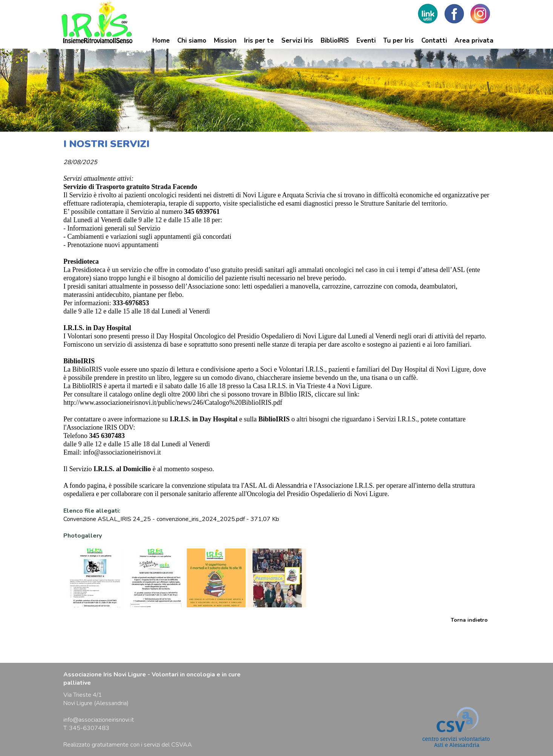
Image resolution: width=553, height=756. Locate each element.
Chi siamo (192, 41)
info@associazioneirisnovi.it (122, 452)
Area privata (474, 41)
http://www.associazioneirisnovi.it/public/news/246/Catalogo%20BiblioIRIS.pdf (173, 403)
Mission (225, 41)
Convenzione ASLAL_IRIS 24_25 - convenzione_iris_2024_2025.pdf (154, 519)
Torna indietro (469, 620)
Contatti (434, 41)
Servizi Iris (297, 41)
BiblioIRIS (335, 41)
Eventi (366, 41)
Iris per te (259, 41)
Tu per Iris (399, 41)
